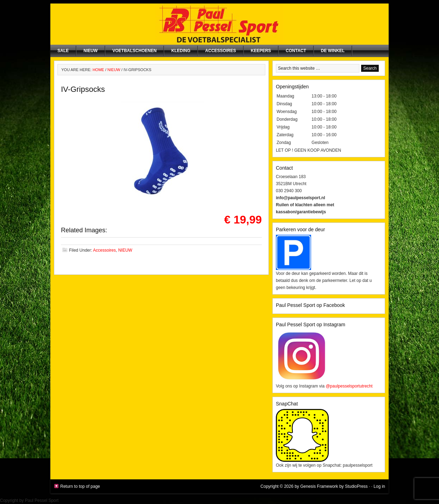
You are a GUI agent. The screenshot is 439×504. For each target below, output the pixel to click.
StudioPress (356, 486)
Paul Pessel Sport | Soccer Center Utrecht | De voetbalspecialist (219, 24)
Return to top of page (80, 486)
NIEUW (91, 51)
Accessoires (220, 51)
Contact (296, 51)
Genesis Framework (319, 486)
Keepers (261, 51)
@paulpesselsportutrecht (349, 386)
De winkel (333, 51)
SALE (63, 51)
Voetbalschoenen (134, 51)
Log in (379, 486)
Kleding (181, 51)
